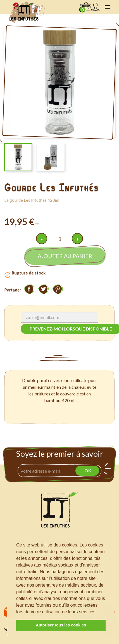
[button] (97, 612)
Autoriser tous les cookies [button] (61, 625)
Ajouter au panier (65, 256)
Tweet (43, 289)
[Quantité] (59, 239)
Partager (29, 289)
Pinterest (58, 289)
